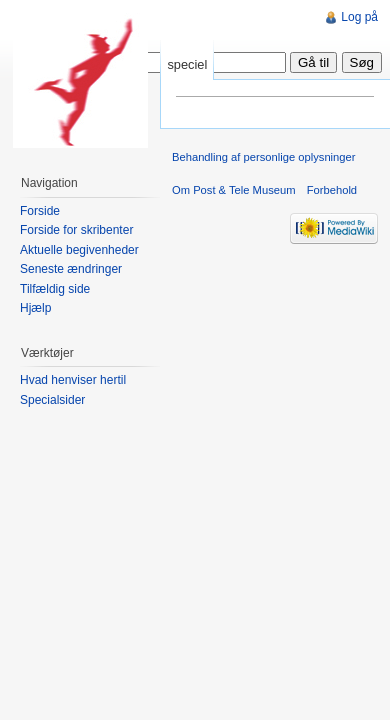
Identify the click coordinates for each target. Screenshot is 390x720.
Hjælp (35, 308)
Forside (40, 211)
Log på (359, 17)
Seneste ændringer (71, 269)
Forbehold (332, 190)
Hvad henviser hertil (73, 380)
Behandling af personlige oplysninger (263, 157)
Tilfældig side (55, 289)
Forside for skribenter (76, 230)
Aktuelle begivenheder (79, 250)
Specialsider (52, 400)
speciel (187, 64)
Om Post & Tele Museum (234, 190)
